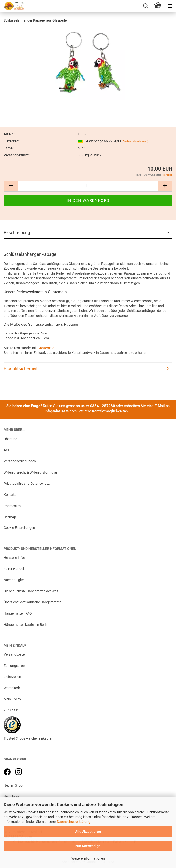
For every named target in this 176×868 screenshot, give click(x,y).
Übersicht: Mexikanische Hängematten (33, 602)
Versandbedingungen (20, 461)
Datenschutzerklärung (74, 822)
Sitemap (10, 517)
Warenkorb (12, 688)
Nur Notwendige (88, 846)
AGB (7, 450)
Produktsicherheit (21, 369)
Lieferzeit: (12, 141)
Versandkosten (15, 654)
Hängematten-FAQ (18, 613)
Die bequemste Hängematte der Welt (31, 591)
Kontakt (10, 495)
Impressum (12, 506)
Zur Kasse (11, 710)
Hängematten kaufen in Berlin (26, 625)
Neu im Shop (13, 785)
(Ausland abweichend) (135, 141)
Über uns (10, 439)
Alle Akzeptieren (88, 832)
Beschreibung (17, 232)
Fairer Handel (14, 569)
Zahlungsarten (15, 666)
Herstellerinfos (15, 558)
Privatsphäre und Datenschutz (27, 484)
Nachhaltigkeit (15, 580)
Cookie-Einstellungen (19, 528)
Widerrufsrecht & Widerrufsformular (30, 472)
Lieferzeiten (12, 677)
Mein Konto (12, 699)
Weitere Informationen (88, 858)
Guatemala (46, 348)
